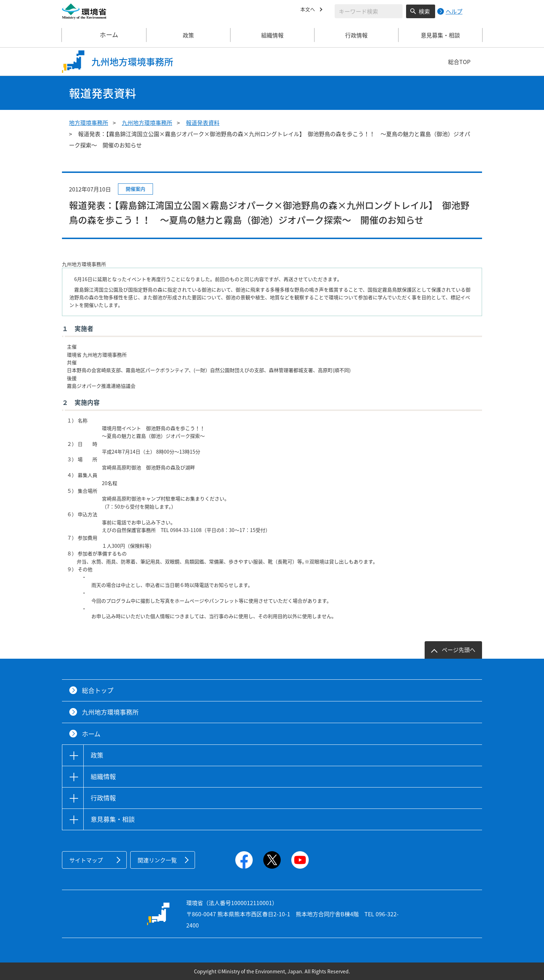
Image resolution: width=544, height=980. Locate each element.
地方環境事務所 (89, 122)
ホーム (104, 35)
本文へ (309, 10)
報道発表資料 (203, 122)
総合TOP (459, 62)
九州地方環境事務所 (147, 122)
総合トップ (98, 690)
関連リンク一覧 (157, 860)
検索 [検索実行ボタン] (424, 11)
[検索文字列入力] (369, 11)
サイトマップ (86, 860)
